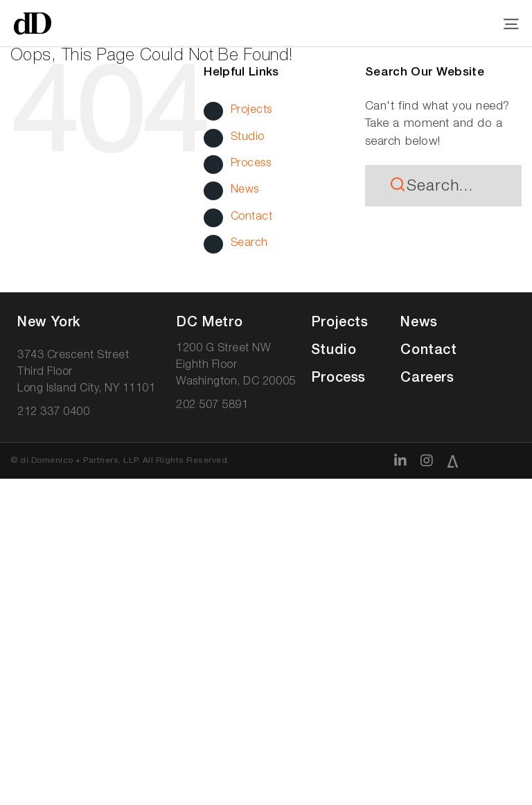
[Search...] (443, 186)
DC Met (209, 324)
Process (251, 164)
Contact (252, 218)
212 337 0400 (53, 413)
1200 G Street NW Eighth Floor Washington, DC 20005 (236, 366)
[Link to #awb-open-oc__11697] (512, 24)
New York (49, 324)
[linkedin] (401, 461)
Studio (248, 138)
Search (249, 244)
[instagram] (427, 461)
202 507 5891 (212, 406)
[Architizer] (453, 461)
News (245, 191)
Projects (251, 111)
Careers (427, 379)
